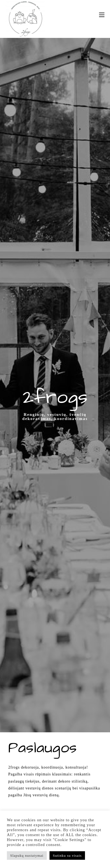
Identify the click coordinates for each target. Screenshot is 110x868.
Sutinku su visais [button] (67, 856)
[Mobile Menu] (102, 15)
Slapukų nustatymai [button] (27, 856)
